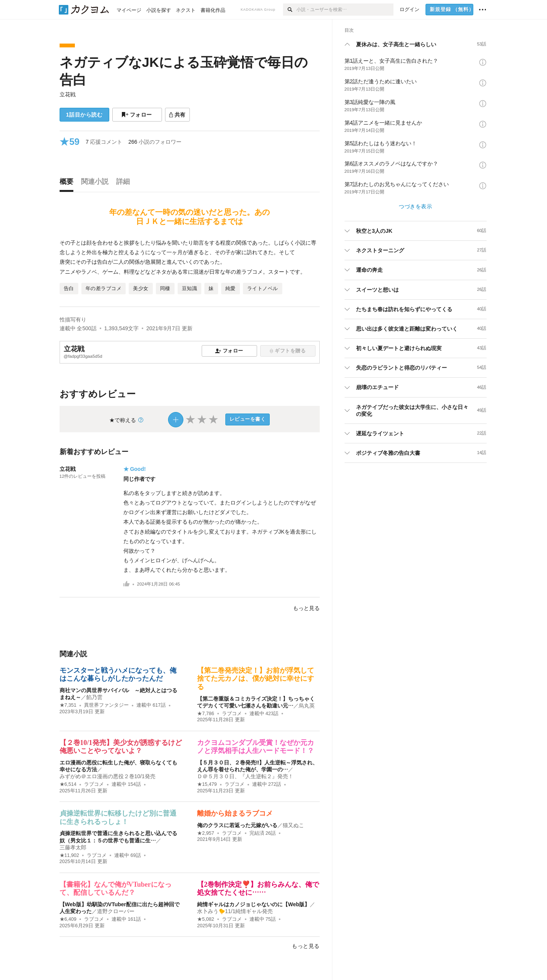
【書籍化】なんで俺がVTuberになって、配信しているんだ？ (116, 889)
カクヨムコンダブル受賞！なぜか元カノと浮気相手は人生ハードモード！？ (256, 747)
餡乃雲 (94, 697)
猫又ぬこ (293, 825)
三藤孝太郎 (73, 847)
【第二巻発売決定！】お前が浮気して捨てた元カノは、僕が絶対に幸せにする (256, 679)
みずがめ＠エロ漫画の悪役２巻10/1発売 (108, 776)
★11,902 (70, 855)
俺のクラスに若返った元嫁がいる (237, 825)
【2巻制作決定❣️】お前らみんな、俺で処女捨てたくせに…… (258, 889)
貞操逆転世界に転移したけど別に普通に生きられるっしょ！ (118, 818)
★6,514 (68, 784)
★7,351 (68, 705)
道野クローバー (116, 911)
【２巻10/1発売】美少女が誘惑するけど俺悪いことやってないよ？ (121, 747)
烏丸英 (307, 706)
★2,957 (206, 833)
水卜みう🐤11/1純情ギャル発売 (235, 911)
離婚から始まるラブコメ (235, 813)
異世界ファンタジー (106, 705)
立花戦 (68, 94)
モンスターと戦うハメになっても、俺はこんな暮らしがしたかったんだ (118, 675)
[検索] (290, 10)
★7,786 (206, 714)
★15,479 (207, 784)
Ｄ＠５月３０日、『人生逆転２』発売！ (245, 776)
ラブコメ (232, 714)
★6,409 (68, 919)
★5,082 (206, 919)
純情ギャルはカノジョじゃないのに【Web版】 (253, 904)
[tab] (68, 183)
